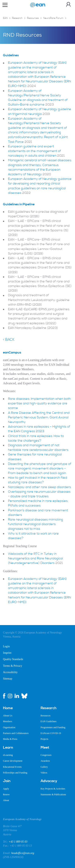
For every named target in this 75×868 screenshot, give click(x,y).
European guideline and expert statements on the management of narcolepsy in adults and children (34, 151)
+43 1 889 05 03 (18, 842)
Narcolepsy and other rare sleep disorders (39, 487)
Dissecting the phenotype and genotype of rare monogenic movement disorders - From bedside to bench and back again (40, 468)
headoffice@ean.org (23, 853)
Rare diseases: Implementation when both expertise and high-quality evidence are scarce (39, 403)
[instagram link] (10, 696)
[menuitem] (19, 708)
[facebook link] (4, 696)
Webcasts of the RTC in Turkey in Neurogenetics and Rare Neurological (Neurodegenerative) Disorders (35, 558)
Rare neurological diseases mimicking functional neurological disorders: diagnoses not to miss (35, 524)
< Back (9, 340)
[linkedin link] (17, 696)
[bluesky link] (24, 696)
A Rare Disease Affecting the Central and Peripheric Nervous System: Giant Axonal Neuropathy (39, 417)
